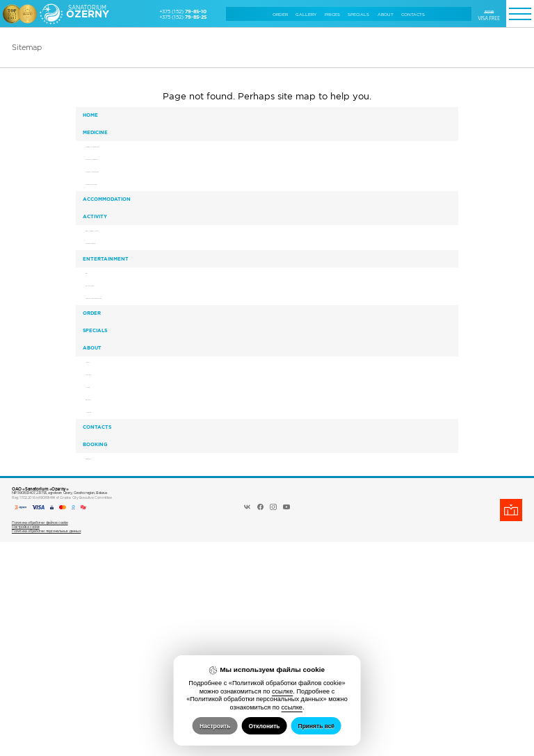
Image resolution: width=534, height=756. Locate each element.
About (386, 15)
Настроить (215, 726)
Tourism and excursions (122, 411)
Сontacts (413, 15)
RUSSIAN (489, 11)
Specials (358, 15)
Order (280, 15)
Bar (100, 375)
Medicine (104, 150)
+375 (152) (183, 11)
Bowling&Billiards (116, 308)
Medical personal (115, 230)
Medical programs (116, 193)
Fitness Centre (113, 327)
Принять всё (316, 726)
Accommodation (116, 254)
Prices (332, 15)
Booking (104, 646)
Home (99, 121)
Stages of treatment (118, 174)
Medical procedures (118, 211)
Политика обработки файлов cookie (40, 737)
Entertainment (115, 350)
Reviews (106, 574)
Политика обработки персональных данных (46, 745)
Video (104, 556)
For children (110, 393)
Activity (104, 283)
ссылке (282, 691)
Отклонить (264, 726)
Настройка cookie (26, 741)
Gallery (306, 15)
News (103, 518)
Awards (105, 593)
